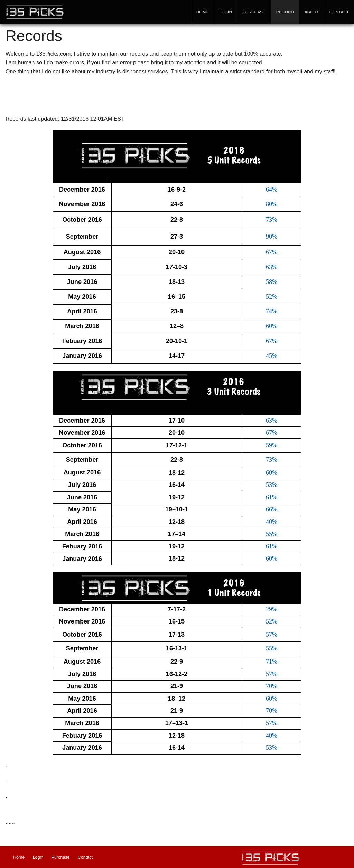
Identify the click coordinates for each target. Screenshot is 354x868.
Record (285, 12)
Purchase (254, 12)
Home (203, 12)
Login (226, 12)
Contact (339, 12)
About (312, 12)
